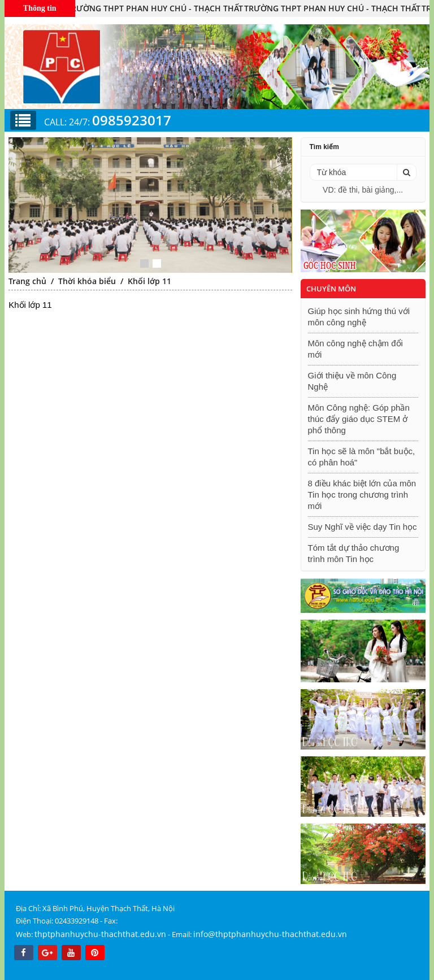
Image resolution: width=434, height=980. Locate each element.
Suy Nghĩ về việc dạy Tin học (363, 527)
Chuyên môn (331, 289)
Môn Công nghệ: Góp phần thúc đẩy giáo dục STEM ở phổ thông (359, 419)
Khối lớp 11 (149, 281)
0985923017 (132, 120)
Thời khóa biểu (87, 281)
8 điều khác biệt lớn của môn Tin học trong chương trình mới (362, 495)
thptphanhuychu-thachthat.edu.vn (100, 934)
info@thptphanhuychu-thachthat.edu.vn (270, 934)
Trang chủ (27, 281)
